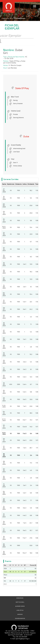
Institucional (20, 602)
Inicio (12, 18)
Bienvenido (20, 598)
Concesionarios (20, 619)
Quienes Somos (20, 606)
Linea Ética (20, 610)
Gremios (20, 614)
